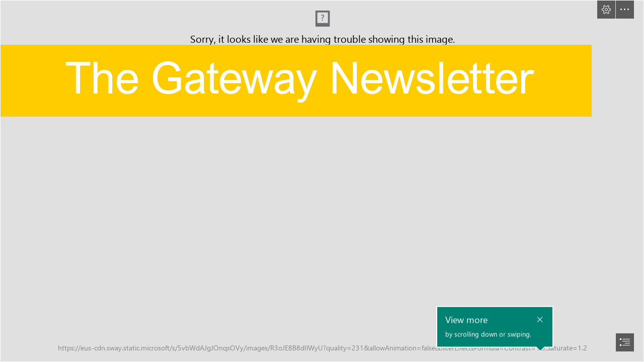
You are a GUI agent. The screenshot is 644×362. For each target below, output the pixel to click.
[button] (606, 10)
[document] (322, 181)
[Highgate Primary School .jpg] (322, 181)
